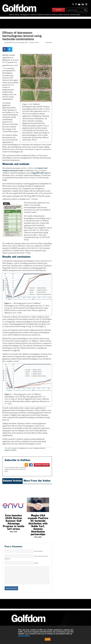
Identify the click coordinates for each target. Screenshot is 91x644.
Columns (33, 15)
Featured (37, 448)
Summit (63, 15)
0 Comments (49, 43)
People (54, 15)
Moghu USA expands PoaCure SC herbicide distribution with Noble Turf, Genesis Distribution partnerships (38, 525)
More (78, 15)
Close (48, 639)
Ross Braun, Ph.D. (11, 43)
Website (36, 563)
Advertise (72, 15)
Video (16, 15)
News (11, 15)
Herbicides (22, 448)
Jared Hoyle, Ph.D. (23, 43)
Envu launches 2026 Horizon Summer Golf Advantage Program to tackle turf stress (14, 522)
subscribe (59, 10)
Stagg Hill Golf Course (40, 173)
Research (47, 15)
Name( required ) (38, 551)
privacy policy (24, 636)
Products (40, 15)
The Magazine (24, 15)
